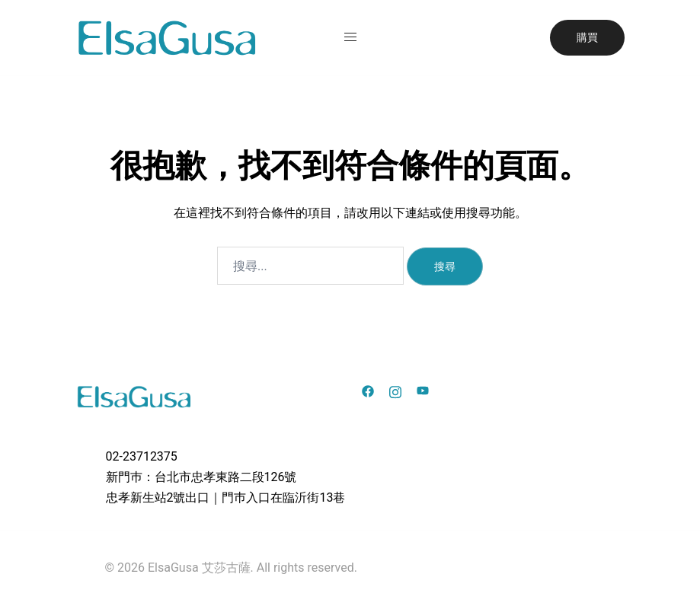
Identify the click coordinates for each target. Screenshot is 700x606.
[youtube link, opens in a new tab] (423, 390)
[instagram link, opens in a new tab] (395, 390)
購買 (587, 37)
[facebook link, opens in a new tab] (368, 390)
